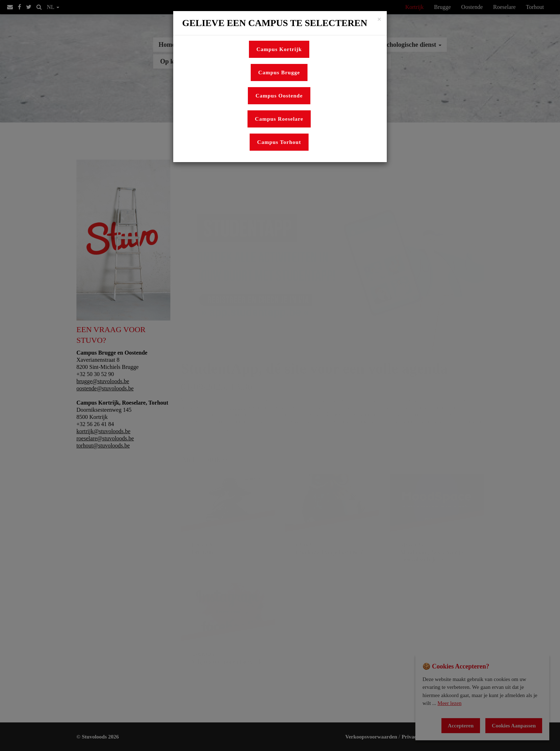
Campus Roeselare (279, 119)
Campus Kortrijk (279, 49)
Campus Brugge (279, 72)
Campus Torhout (279, 142)
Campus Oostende (279, 96)
